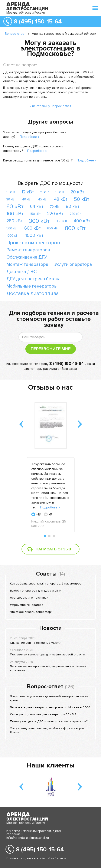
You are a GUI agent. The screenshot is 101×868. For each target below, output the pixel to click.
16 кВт (60, 192)
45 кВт (43, 199)
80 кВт (73, 207)
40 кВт (27, 199)
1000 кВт (13, 236)
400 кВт (82, 221)
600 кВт (32, 228)
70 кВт (55, 207)
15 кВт (45, 192)
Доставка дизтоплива (33, 293)
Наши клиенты (51, 765)
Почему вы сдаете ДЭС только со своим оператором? (49, 721)
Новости (50, 628)
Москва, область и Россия (26, 13)
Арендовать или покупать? (29, 598)
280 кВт (14, 221)
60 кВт (15, 207)
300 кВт (39, 221)
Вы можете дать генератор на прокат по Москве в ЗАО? (50, 707)
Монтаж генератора (27, 264)
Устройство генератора (27, 605)
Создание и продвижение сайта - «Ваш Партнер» (36, 859)
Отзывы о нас (50, 388)
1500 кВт (34, 235)
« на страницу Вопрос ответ (50, 106)
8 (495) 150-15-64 (38, 22)
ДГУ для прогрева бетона (33, 279)
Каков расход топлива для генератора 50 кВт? (38, 160)
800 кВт (75, 228)
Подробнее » (29, 137)
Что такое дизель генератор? (31, 612)
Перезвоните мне (51, 349)
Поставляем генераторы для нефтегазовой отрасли (48, 654)
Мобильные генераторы (32, 286)
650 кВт (53, 228)
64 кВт (37, 207)
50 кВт (82, 199)
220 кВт (55, 214)
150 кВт (35, 214)
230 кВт (75, 214)
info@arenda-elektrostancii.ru (28, 838)
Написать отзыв (53, 549)
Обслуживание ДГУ (27, 257)
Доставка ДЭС (22, 272)
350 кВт (62, 221)
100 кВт (15, 214)
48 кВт (61, 199)
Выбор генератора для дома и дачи (36, 591)
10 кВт (11, 192)
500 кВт (12, 228)
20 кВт (77, 192)
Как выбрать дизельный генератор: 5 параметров (46, 584)
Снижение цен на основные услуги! (36, 643)
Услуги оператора (73, 264)
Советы (46, 574)
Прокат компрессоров (33, 243)
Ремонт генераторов (28, 250)
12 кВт (28, 192)
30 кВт (11, 199)
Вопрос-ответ (15, 34)
